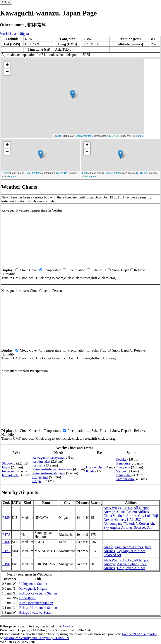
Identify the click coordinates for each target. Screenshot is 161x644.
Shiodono (9, 463)
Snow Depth (121, 270)
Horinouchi (94, 467)
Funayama (123, 467)
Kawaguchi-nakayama (48, 457)
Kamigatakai (41, 461)
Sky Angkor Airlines (118, 527)
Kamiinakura (125, 479)
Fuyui (6, 467)
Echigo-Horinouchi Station (38, 608)
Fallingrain (137, 136)
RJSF (6, 564)
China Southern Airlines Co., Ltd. (127, 516)
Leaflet (57, 136)
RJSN (6, 518)
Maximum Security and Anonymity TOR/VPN (36, 638)
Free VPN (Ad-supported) (140, 634)
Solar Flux (99, 270)
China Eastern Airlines (133, 512)
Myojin (121, 471)
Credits (68, 626)
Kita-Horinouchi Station (36, 603)
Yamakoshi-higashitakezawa (52, 469)
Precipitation (76, 270)
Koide (90, 471)
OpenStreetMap (84, 136)
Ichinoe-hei (124, 475)
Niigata (24, 34)
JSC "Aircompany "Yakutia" (122, 522)
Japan (14, 34)
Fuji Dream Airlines (129, 547)
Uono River (27, 598)
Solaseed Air (143, 527)
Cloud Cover (29, 270)
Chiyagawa (40, 477)
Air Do (127, 508)
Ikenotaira (123, 463)
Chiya (37, 481)
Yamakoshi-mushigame (49, 473)
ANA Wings (112, 508)
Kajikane (39, 465)
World (4, 34)
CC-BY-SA (113, 136)
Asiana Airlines (128, 564)
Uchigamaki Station (33, 584)
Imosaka (8, 471)
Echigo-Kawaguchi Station (38, 593)
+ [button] (7, 65)
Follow (6, 2)
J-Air (130, 520)
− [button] (7, 72)
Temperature (53, 270)
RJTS (6, 535)
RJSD (6, 542)
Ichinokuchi (10, 475)
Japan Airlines (135, 568)
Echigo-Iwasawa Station (36, 612)
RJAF (6, 551)
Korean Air (146, 524)
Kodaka (121, 459)
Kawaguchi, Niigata (33, 588)
